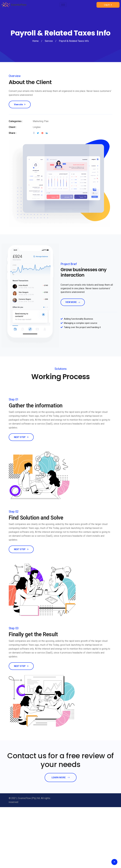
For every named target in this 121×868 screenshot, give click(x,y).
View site (20, 104)
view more (73, 302)
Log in (108, 5)
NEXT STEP (21, 437)
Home (35, 41)
